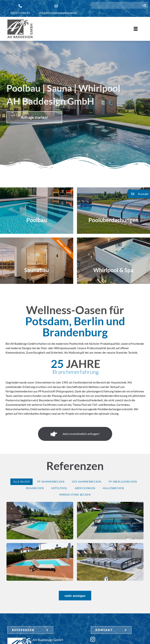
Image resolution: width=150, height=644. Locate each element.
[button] (139, 194)
